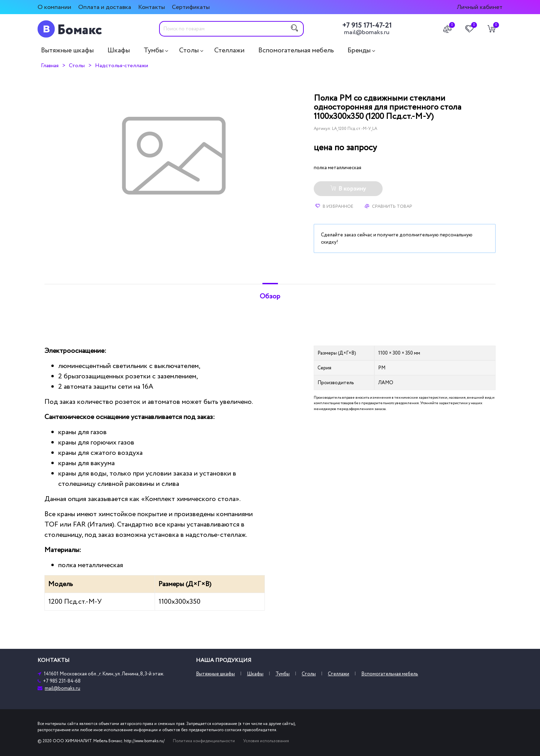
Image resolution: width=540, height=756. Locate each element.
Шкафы (119, 50)
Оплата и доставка (105, 7)
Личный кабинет (480, 7)
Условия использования (266, 741)
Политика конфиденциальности (204, 741)
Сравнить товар (388, 206)
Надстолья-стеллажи (122, 65)
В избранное (334, 206)
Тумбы (154, 50)
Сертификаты (191, 7)
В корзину (348, 189)
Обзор (270, 296)
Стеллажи (229, 50)
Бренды (359, 50)
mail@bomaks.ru (367, 32)
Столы (189, 50)
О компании (54, 7)
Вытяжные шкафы (67, 50)
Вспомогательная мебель (296, 50)
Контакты (152, 7)
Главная (50, 65)
